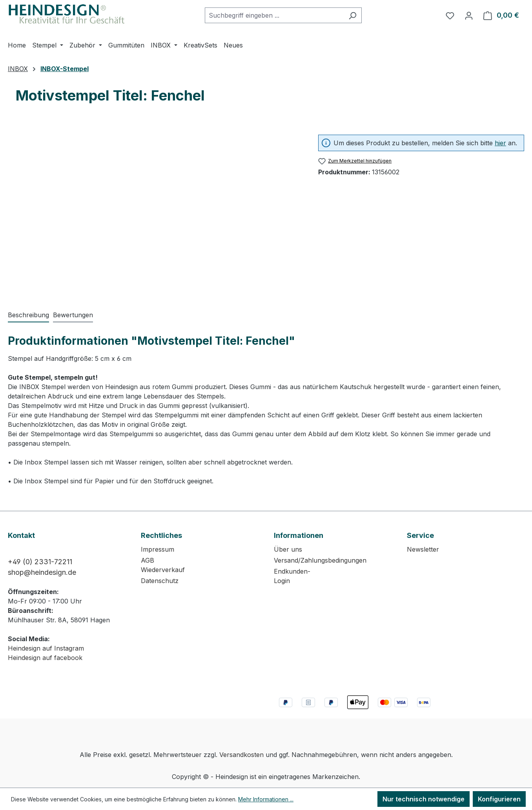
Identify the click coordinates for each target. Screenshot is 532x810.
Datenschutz (160, 581)
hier (500, 143)
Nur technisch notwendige (424, 799)
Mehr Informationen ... (266, 799)
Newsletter (423, 549)
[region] (155, 210)
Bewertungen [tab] (73, 315)
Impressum (158, 549)
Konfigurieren (499, 799)
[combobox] (274, 15)
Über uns (288, 549)
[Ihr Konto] (469, 15)
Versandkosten (241, 755)
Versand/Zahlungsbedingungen (320, 560)
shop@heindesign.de (42, 572)
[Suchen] (353, 15)
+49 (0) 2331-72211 (40, 562)
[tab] (28, 315)
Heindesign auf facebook (45, 658)
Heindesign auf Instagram (46, 648)
